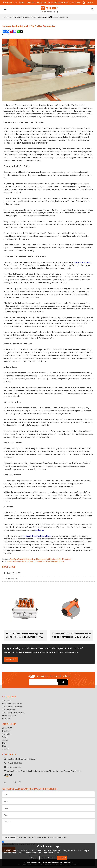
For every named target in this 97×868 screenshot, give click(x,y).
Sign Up (22, 3)
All (10, 17)
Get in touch (11, 659)
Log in (15, 3)
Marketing (65, 862)
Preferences (54, 862)
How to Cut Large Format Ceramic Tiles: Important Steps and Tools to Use (35, 562)
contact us (39, 530)
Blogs (4, 746)
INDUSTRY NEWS (21, 17)
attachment (9, 837)
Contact (5, 749)
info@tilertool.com (14, 767)
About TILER (7, 728)
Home (5, 17)
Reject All (35, 858)
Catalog (5, 740)
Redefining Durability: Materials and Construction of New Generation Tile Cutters (40, 559)
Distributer (6, 731)
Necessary (32, 862)
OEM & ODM (7, 734)
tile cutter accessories (82, 262)
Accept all (62, 858)
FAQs (4, 743)
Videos (5, 737)
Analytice (43, 862)
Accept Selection (48, 858)
